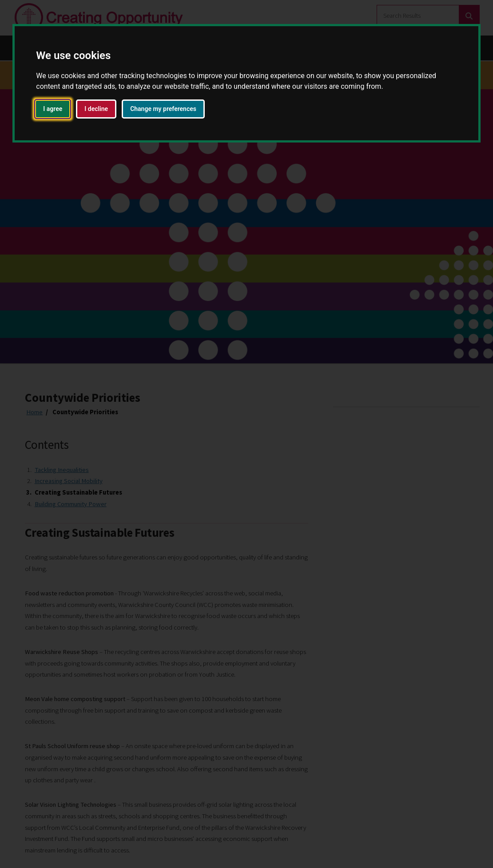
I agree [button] (53, 109)
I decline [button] (96, 109)
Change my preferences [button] (163, 109)
